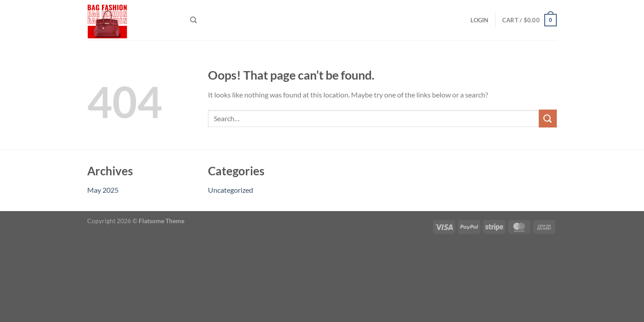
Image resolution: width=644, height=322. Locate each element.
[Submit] (548, 118)
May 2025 (103, 190)
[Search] (193, 20)
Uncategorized (231, 190)
